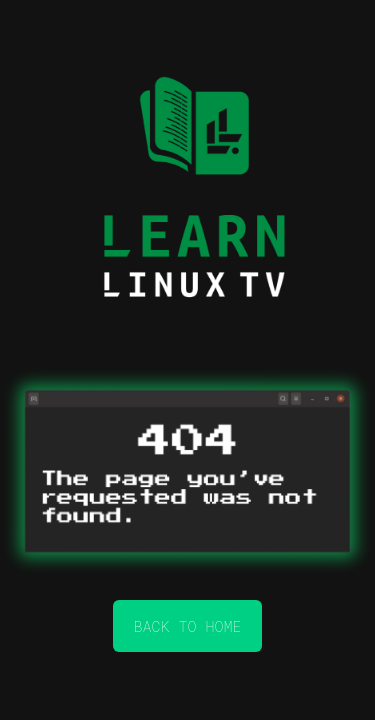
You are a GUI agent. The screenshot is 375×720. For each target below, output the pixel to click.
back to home (187, 626)
